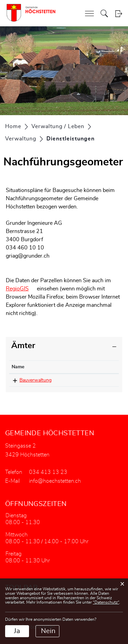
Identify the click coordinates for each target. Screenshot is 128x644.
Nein (48, 631)
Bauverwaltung (35, 380)
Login (119, 13)
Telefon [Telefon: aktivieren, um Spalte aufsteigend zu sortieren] (80, 367)
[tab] (64, 346)
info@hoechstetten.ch (55, 481)
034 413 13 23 (88, 380)
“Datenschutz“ (106, 602)
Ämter (23, 346)
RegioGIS (17, 289)
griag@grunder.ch (28, 256)
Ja (17, 631)
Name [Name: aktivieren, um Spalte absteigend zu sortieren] (18, 367)
